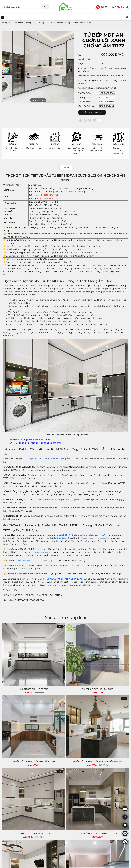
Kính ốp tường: (86, 106)
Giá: (80, 55)
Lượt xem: (83, 63)
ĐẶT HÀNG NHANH (92, 112)
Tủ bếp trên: (85, 93)
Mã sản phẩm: (85, 59)
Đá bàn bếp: (85, 102)
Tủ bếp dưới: (85, 97)
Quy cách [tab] (66, 167)
